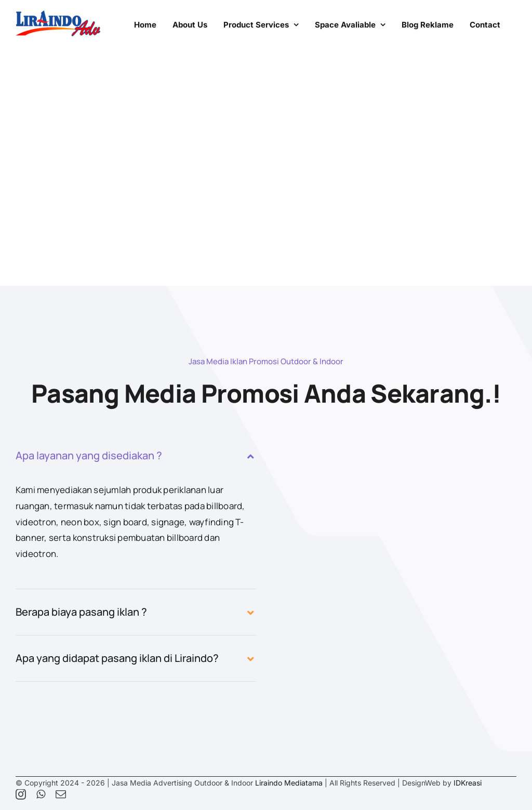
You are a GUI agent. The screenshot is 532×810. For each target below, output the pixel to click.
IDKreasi (468, 783)
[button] (136, 456)
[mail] (61, 794)
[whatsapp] (41, 794)
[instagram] (21, 794)
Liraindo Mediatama (289, 783)
